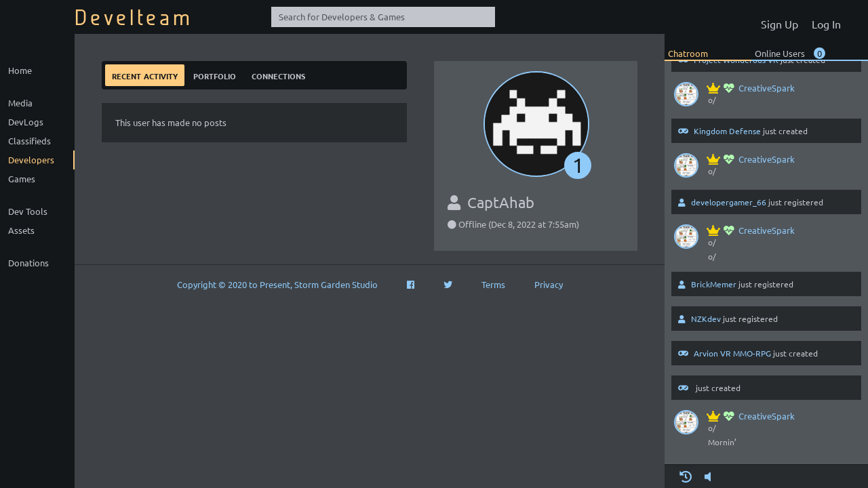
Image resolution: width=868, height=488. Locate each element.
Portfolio (215, 75)
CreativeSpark (751, 88)
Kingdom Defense (727, 131)
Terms (493, 284)
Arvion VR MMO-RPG (732, 353)
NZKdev (706, 319)
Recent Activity (145, 75)
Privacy (549, 284)
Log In (826, 24)
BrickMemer (714, 284)
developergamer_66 (729, 202)
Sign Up (780, 24)
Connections (278, 75)
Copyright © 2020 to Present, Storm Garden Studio (277, 284)
